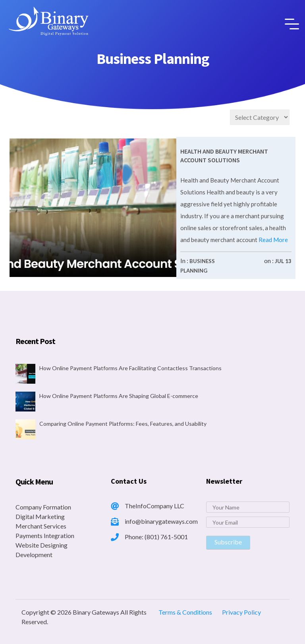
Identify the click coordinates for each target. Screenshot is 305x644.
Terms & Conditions (185, 612)
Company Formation (43, 507)
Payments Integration (45, 535)
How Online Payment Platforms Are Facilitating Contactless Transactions (130, 368)
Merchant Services (41, 526)
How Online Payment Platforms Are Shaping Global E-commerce (119, 396)
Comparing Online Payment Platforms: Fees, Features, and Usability (123, 424)
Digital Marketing (40, 516)
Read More (273, 240)
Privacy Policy (241, 612)
